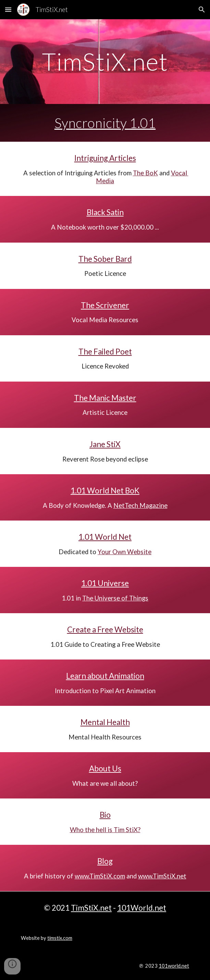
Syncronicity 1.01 (105, 123)
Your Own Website (125, 552)
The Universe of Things (115, 598)
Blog (105, 861)
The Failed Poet (105, 352)
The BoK (145, 173)
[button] (8, 9)
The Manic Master (105, 398)
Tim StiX (126, 830)
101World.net (142, 908)
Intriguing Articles (105, 158)
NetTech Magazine (140, 505)
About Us (105, 768)
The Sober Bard (105, 259)
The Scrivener (105, 305)
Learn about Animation (105, 676)
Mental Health (105, 722)
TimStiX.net (91, 908)
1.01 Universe (105, 583)
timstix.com (60, 938)
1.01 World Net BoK (105, 491)
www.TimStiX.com (100, 876)
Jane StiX (105, 444)
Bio (105, 815)
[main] (105, 62)
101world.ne (173, 966)
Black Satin (105, 212)
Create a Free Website (105, 629)
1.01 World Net (105, 537)
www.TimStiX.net (162, 876)
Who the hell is (92, 830)
